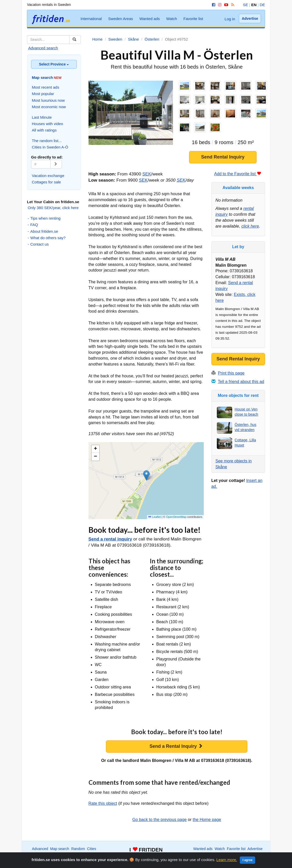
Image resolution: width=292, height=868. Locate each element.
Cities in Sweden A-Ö (50, 147)
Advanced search (43, 48)
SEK (147, 174)
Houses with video (47, 124)
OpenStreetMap (176, 517)
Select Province (54, 64)
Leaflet (154, 517)
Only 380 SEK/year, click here (53, 208)
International (91, 19)
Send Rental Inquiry (223, 157)
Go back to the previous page (160, 820)
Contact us (40, 244)
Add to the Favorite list (238, 174)
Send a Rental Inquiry (176, 746)
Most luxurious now (48, 100)
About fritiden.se (44, 231)
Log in (230, 19)
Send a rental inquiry (110, 539)
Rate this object (103, 803)
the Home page (207, 820)
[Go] (56, 164)
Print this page (231, 373)
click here (250, 226)
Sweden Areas (121, 19)
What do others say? (48, 238)
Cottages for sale (46, 182)
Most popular (43, 94)
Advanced (40, 849)
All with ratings (44, 130)
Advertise (250, 18)
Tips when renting (45, 218)
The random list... (47, 141)
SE (246, 5)
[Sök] (75, 40)
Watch (172, 19)
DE (262, 5)
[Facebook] (213, 5)
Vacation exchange (48, 176)
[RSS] (232, 5)
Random (78, 849)
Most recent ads (46, 87)
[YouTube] (225, 5)
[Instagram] (219, 5)
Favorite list (193, 19)
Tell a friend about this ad (241, 382)
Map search (60, 849)
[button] (146, 475)
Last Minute (42, 117)
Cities (92, 849)
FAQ (34, 225)
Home (228, 854)
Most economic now (49, 107)
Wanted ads (150, 19)
